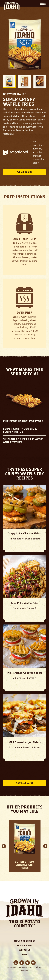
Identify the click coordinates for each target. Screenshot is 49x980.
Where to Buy (25, 172)
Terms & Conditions (24, 941)
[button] (43, 3)
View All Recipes (24, 783)
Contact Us (24, 950)
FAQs (24, 954)
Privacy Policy (24, 945)
